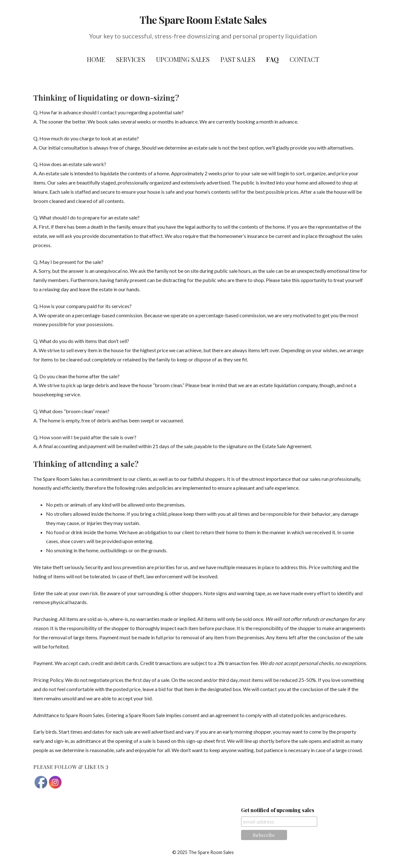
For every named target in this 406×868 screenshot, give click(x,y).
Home (96, 59)
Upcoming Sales (183, 59)
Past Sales (238, 59)
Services (131, 59)
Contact (304, 59)
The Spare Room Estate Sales (203, 20)
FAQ (272, 59)
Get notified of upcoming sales (278, 810)
